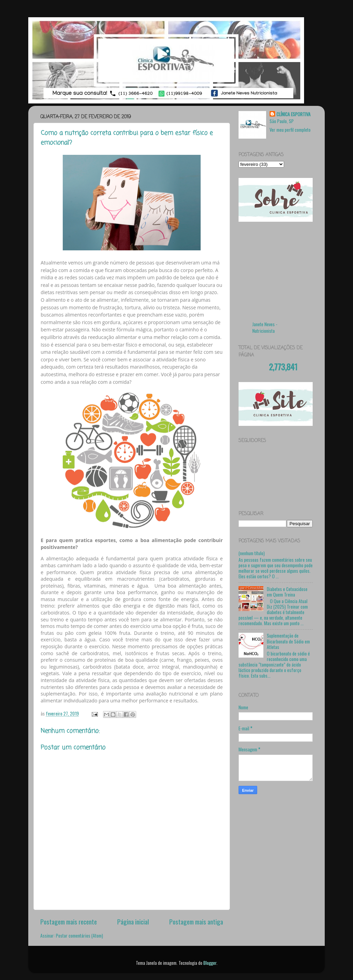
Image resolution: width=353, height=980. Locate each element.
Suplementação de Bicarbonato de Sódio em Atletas (288, 641)
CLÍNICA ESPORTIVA (294, 114)
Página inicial (133, 921)
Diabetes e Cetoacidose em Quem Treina (287, 592)
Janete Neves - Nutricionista (265, 327)
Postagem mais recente (69, 921)
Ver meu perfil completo (290, 130)
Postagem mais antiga (196, 921)
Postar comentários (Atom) (79, 936)
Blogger (210, 963)
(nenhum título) (252, 553)
